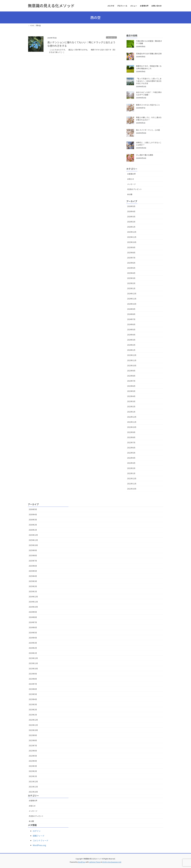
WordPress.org (39, 845)
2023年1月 (131, 412)
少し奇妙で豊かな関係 (145, 155)
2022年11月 (132, 422)
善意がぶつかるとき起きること (148, 105)
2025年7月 (131, 258)
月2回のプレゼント (134, 189)
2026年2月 (131, 222)
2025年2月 (131, 283)
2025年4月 (131, 273)
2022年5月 (131, 453)
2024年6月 (131, 324)
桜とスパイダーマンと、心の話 (148, 130)
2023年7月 (131, 381)
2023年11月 (132, 360)
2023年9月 (131, 371)
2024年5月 (131, 330)
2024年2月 (131, 345)
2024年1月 (131, 350)
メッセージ (111, 38)
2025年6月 (131, 263)
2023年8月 (131, 376)
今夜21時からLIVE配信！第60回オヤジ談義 (149, 42)
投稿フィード (39, 836)
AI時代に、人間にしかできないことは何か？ (149, 144)
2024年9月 (131, 309)
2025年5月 (131, 268)
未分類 (130, 194)
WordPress (82, 862)
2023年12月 (132, 355)
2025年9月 (131, 247)
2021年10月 (132, 489)
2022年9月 (131, 432)
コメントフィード (41, 840)
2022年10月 (132, 427)
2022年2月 (131, 468)
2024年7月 (131, 319)
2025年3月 (131, 278)
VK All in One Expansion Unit (112, 862)
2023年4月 (131, 396)
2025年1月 (131, 288)
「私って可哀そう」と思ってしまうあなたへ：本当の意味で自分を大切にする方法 (149, 81)
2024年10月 (132, 304)
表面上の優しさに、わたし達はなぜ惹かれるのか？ (149, 119)
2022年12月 (132, 417)
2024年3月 (131, 340)
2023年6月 (131, 386)
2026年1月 (131, 227)
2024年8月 (131, 314)
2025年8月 (131, 253)
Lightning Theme (95, 862)
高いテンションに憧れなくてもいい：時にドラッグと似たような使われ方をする (81, 44)
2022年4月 (131, 458)
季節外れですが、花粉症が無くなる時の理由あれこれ (149, 67)
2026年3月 (131, 217)
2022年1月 (131, 473)
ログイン (37, 831)
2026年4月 (131, 211)
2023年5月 (131, 391)
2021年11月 (132, 484)
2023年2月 (131, 406)
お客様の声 (131, 174)
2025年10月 (132, 242)
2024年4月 (131, 335)
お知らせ (131, 179)
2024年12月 (132, 294)
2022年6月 (131, 448)
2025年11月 (132, 237)
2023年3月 (131, 401)
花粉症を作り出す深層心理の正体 (149, 54)
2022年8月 (131, 437)
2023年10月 (132, 365)
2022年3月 (131, 463)
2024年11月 (132, 299)
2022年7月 (131, 442)
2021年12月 (132, 478)
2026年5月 (131, 206)
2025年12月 (132, 232)
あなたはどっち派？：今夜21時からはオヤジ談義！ (149, 93)
